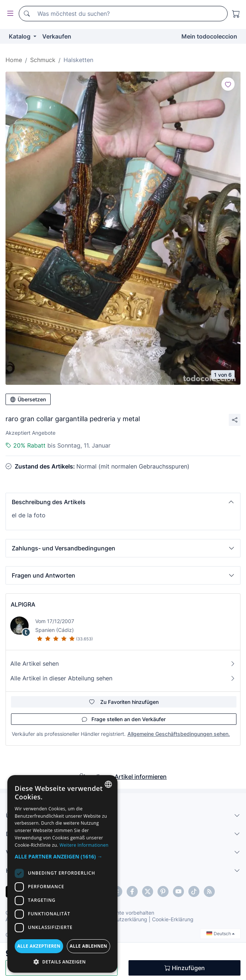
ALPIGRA (23, 604)
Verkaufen (57, 36)
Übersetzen (28, 399)
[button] (123, 502)
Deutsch (220, 934)
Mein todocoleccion (209, 36)
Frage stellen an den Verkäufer (124, 719)
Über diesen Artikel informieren (123, 777)
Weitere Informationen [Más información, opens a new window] (84, 845)
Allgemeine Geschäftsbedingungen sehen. (179, 734)
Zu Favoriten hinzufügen (124, 702)
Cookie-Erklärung (173, 919)
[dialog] (62, 874)
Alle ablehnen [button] (88, 946)
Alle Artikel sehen (123, 663)
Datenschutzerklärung (121, 919)
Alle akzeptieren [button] (39, 946)
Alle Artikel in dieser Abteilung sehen (123, 678)
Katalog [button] (20, 36)
